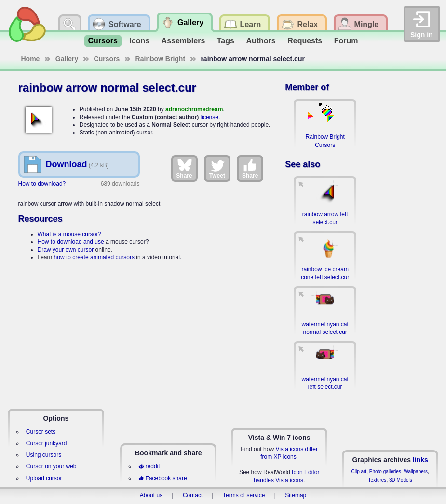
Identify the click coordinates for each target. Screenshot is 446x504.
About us (151, 495)
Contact (193, 495)
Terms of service (244, 495)
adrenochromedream (194, 109)
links (420, 460)
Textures (378, 480)
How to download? (42, 184)
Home (31, 59)
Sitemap (296, 495)
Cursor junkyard (47, 443)
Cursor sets (41, 432)
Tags (226, 41)
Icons (139, 41)
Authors (261, 41)
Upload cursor (44, 478)
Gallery (67, 59)
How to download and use (71, 242)
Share (184, 168)
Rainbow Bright (160, 59)
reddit (149, 466)
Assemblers (183, 41)
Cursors (103, 41)
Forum (346, 41)
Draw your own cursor (66, 250)
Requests (305, 41)
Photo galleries (385, 471)
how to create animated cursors (94, 257)
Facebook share (162, 478)
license (209, 117)
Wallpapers (416, 471)
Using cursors (44, 455)
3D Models (401, 480)
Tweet (217, 168)
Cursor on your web (51, 466)
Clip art (359, 471)
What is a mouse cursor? (70, 234)
